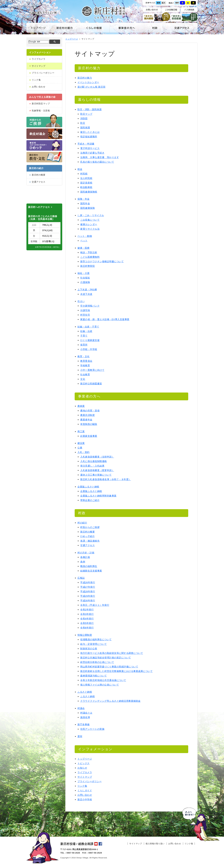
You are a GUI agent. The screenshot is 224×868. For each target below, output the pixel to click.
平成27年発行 (88, 587)
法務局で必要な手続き (92, 153)
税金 (80, 169)
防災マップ (86, 114)
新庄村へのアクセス (39, 223)
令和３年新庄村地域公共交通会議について (103, 680)
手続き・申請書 (86, 144)
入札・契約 (84, 452)
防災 (83, 123)
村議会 (81, 708)
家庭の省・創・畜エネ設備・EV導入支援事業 (105, 319)
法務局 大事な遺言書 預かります (100, 157)
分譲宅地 (85, 310)
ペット (84, 241)
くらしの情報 (94, 29)
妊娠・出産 (86, 331)
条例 (83, 562)
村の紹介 (82, 523)
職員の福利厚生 (89, 566)
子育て (84, 336)
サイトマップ (38, 66)
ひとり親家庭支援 (90, 340)
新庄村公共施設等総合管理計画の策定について (106, 658)
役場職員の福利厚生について (96, 639)
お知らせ (82, 768)
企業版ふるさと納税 (88, 487)
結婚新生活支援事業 (91, 571)
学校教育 (85, 365)
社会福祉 (85, 278)
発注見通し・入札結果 (92, 466)
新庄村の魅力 (64, 29)
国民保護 (85, 127)
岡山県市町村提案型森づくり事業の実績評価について (109, 667)
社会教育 (85, 375)
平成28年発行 (88, 591)
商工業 (81, 431)
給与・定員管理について (94, 644)
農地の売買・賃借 (90, 411)
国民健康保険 (87, 208)
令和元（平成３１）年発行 (95, 605)
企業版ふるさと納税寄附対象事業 (98, 496)
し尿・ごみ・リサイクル (91, 215)
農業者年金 (86, 420)
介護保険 (85, 282)
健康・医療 (84, 248)
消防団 (84, 118)
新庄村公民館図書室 (91, 384)
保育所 (84, 345)
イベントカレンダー (88, 82)
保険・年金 (84, 199)
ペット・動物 (85, 236)
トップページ (38, 29)
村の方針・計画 (86, 553)
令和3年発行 (87, 614)
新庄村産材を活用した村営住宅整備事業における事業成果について (116, 671)
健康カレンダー (89, 224)
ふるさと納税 (85, 692)
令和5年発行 (87, 623)
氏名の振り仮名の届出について (97, 162)
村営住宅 (85, 315)
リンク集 (36, 80)
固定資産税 (86, 183)
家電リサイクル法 (90, 229)
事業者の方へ (127, 29)
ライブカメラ (38, 59)
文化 (83, 379)
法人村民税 (86, 178)
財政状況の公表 (89, 649)
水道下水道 (86, 294)
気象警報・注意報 (41, 111)
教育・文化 (84, 356)
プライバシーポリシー (43, 73)
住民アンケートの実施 (92, 729)
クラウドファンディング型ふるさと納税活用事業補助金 (110, 701)
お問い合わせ (38, 87)
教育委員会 (86, 361)
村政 (154, 29)
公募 (80, 448)
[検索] (38, 42)
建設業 (81, 443)
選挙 (80, 736)
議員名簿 (85, 717)
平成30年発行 (88, 600)
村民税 (84, 174)
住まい (81, 301)
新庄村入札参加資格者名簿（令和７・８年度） (106, 479)
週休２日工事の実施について (96, 475)
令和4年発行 (87, 619)
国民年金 (85, 203)
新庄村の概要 (38, 175)
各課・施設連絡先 (90, 541)
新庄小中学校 (85, 799)
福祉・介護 (84, 273)
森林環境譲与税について (94, 676)
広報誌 (81, 578)
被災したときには (90, 132)
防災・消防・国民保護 (90, 109)
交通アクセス (181, 29)
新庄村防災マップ (41, 104)
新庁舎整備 (84, 724)
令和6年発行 (87, 628)
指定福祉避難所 (89, 137)
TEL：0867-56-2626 (70, 853)
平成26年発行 (88, 582)
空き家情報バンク (90, 306)
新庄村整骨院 (87, 266)
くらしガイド (85, 790)
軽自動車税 (86, 187)
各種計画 (85, 557)
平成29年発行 (88, 596)
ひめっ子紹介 (87, 536)
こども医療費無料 (90, 257)
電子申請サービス (90, 148)
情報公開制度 (85, 635)
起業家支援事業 (89, 436)
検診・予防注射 (89, 252)
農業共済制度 (87, 415)
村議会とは (86, 713)
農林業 (81, 406)
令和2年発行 (87, 610)
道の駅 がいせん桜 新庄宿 (91, 87)
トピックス (84, 763)
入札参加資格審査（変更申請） (97, 470)
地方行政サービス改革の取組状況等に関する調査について (112, 653)
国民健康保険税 (89, 192)
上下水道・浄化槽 (87, 290)
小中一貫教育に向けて (92, 370)
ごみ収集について (90, 220)
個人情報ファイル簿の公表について (100, 685)
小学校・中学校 (89, 349)
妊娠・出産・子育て (88, 327)
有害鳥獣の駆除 (89, 424)
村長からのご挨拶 (90, 527)
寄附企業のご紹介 (90, 500)
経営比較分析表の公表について (97, 662)
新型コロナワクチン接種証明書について (102, 261)
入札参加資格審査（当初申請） (97, 457)
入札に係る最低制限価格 (94, 461)
